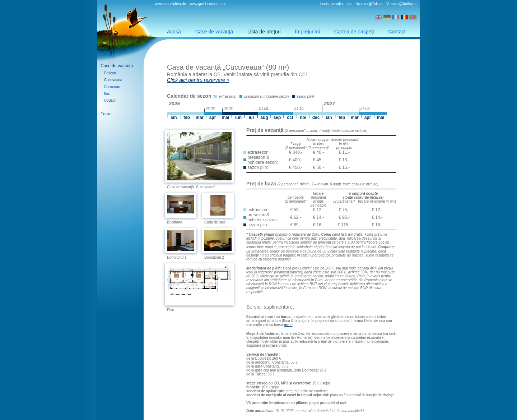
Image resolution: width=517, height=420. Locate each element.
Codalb (110, 100)
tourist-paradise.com (336, 4)
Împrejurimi (308, 32)
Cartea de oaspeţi (354, 32)
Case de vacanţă (214, 32)
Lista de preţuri (264, 32)
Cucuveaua (113, 80)
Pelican (110, 73)
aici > (288, 325)
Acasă (174, 32)
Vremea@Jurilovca (401, 4)
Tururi (106, 114)
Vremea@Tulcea (369, 4)
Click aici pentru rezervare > (198, 80)
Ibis (107, 94)
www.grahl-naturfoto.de (208, 4)
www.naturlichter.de (170, 4)
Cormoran (112, 87)
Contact (397, 32)
